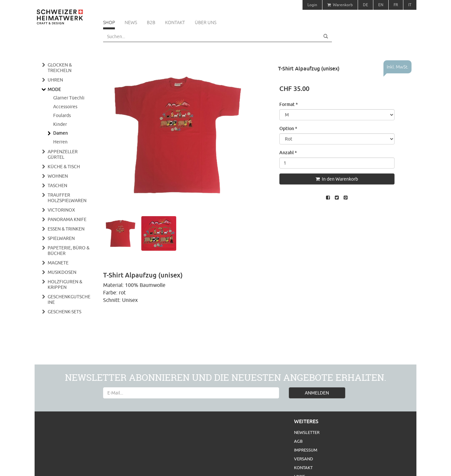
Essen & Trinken (66, 229)
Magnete (58, 263)
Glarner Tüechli (69, 98)
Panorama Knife (67, 219)
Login (312, 5)
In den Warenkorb (337, 179)
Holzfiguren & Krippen (65, 284)
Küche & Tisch (64, 167)
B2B (151, 22)
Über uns (206, 22)
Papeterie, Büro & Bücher (69, 251)
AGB (298, 441)
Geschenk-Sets (64, 312)
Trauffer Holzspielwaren (67, 198)
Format (289, 104)
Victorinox (61, 210)
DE (365, 5)
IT (410, 5)
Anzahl (288, 152)
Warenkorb (340, 5)
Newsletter (307, 432)
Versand (303, 459)
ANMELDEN (317, 393)
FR (396, 5)
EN (381, 5)
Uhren (55, 80)
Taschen (57, 186)
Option (288, 128)
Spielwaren (61, 238)
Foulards (62, 115)
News (131, 22)
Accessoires (65, 107)
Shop (109, 22)
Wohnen (58, 176)
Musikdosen (62, 272)
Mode (54, 89)
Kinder (60, 124)
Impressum (306, 450)
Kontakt (175, 22)
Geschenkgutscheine (69, 299)
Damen (61, 133)
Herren (60, 142)
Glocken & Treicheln (60, 68)
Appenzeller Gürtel (63, 154)
